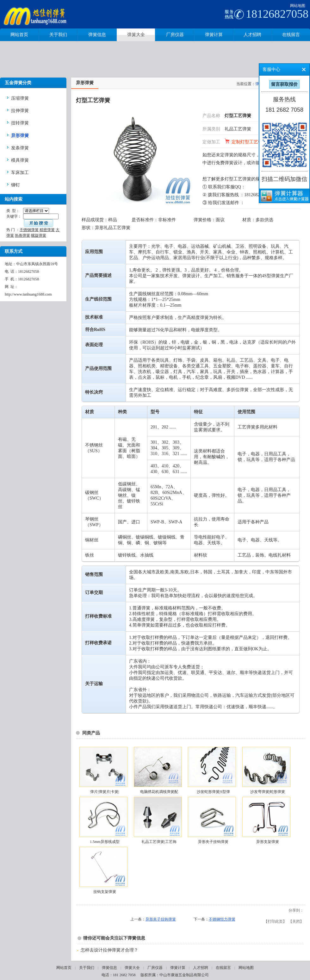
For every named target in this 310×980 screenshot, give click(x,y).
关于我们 (87, 968)
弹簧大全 (132, 968)
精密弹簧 (47, 230)
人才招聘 (201, 968)
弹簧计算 (178, 968)
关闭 (296, 921)
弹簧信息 (109, 968)
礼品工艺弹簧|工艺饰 (159, 842)
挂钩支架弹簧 (105, 892)
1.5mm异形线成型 (105, 842)
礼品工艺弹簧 (238, 129)
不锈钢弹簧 (29, 230)
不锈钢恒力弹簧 (222, 919)
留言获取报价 (284, 84)
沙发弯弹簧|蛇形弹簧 (268, 792)
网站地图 (298, 6)
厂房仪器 (155, 968)
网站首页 (64, 968)
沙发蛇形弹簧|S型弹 (213, 792)
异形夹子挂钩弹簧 (213, 842)
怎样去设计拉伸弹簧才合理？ (109, 950)
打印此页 (275, 921)
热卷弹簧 (22, 235)
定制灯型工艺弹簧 (249, 142)
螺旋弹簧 (39, 235)
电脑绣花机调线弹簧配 (159, 792)
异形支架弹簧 (268, 842)
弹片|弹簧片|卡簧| (105, 792)
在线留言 (223, 968)
